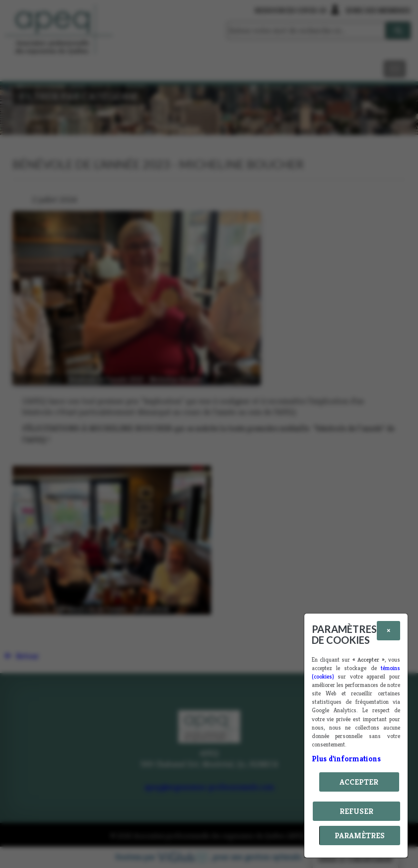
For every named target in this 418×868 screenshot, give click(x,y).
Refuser (356, 811)
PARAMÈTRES (360, 836)
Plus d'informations (346, 759)
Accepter (359, 782)
